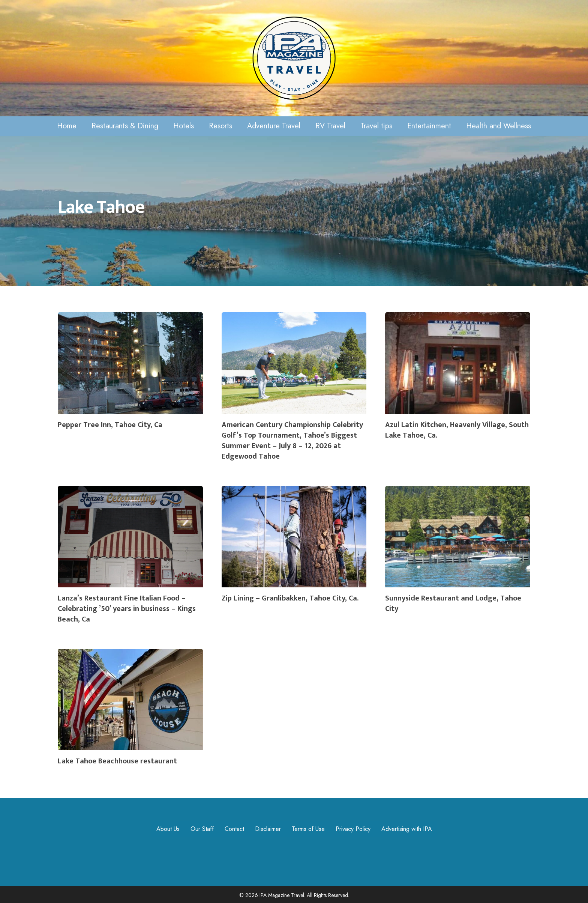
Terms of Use (308, 829)
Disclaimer (268, 829)
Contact (234, 829)
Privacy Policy (353, 829)
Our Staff (202, 829)
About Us (168, 829)
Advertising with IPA (407, 829)
